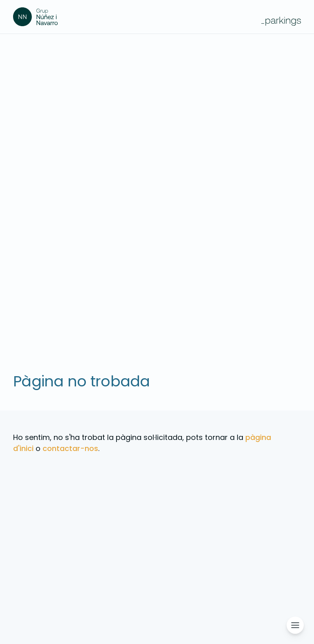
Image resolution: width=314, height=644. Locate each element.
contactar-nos (70, 448)
